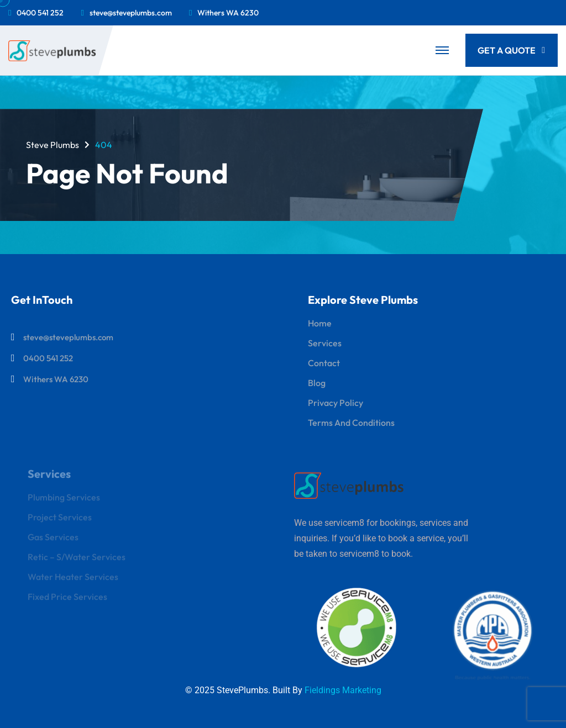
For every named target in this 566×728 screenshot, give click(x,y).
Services (325, 343)
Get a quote (511, 50)
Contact (324, 363)
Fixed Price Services (67, 600)
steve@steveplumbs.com (131, 13)
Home (320, 323)
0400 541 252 (40, 13)
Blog (317, 383)
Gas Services (53, 540)
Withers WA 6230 (228, 13)
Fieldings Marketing (343, 690)
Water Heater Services (73, 580)
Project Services (60, 520)
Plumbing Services (64, 500)
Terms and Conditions (351, 423)
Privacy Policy (336, 403)
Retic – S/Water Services (77, 560)
